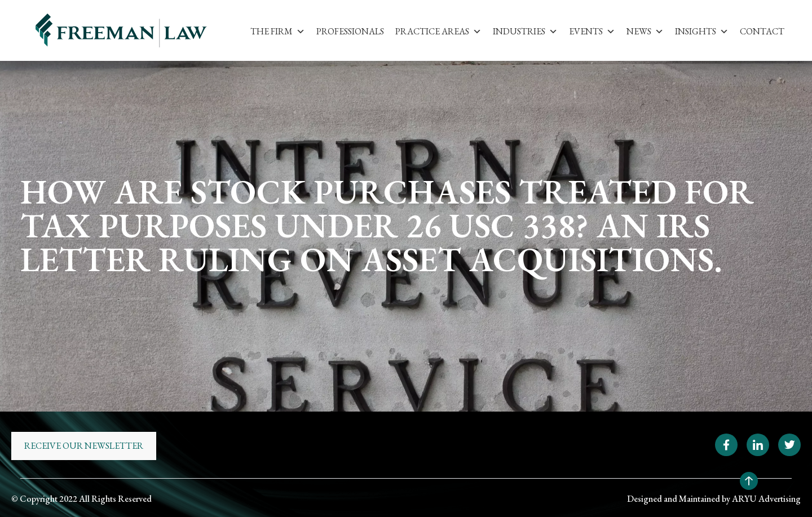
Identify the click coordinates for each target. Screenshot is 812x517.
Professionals (350, 31)
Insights (702, 31)
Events (592, 31)
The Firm (278, 31)
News (645, 31)
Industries (525, 31)
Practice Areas (438, 31)
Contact (762, 31)
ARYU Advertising (766, 496)
